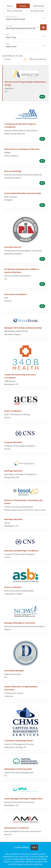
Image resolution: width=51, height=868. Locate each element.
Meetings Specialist (13, 471)
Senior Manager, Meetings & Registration (23, 799)
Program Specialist (13, 442)
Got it (34, 847)
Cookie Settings (21, 847)
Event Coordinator (13, 411)
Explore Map (39, 6)
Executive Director (13, 247)
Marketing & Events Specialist (18, 769)
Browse (23, 6)
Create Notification (38, 59)
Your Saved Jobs (37, 11)
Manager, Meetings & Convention (20, 623)
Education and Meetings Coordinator (21, 551)
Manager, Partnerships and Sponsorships (23, 328)
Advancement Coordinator (17, 828)
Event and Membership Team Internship (23, 193)
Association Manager (14, 671)
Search (10, 6)
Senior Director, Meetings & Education (22, 149)
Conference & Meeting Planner (19, 741)
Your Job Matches (15, 11)
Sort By (7, 59)
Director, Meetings (13, 171)
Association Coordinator (16, 294)
